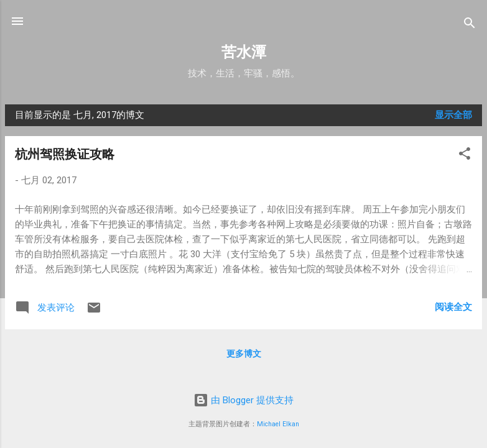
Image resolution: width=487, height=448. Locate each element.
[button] (465, 156)
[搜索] (470, 25)
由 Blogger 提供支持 (243, 400)
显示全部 (453, 115)
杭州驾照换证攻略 (65, 154)
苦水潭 (244, 52)
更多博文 (244, 354)
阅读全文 (453, 307)
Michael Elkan (278, 424)
